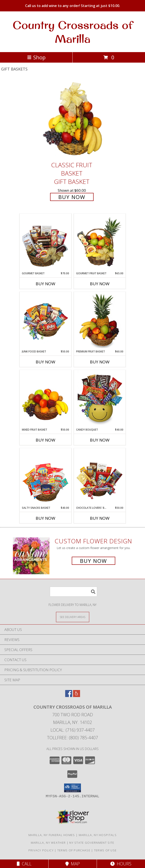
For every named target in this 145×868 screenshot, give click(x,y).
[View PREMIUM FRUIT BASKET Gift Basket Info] (100, 321)
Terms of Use (105, 850)
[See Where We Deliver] (73, 617)
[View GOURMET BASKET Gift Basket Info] (45, 243)
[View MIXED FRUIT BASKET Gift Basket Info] (45, 399)
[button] (72, 788)
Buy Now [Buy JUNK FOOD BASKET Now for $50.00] (45, 362)
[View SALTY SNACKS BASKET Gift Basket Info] (45, 477)
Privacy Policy (41, 850)
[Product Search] (73, 592)
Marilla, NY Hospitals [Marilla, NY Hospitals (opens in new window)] (98, 835)
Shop (36, 57)
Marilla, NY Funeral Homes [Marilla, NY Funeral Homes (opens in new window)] (52, 835)
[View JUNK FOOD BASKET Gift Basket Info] (45, 321)
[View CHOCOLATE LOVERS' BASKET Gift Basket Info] (100, 477)
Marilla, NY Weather (48, 843)
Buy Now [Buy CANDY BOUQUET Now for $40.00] (100, 440)
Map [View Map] (73, 864)
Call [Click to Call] (24, 864)
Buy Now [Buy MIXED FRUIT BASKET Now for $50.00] (45, 440)
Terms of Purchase (74, 850)
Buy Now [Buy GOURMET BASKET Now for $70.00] (45, 284)
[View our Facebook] (69, 696)
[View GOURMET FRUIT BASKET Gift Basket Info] (100, 243)
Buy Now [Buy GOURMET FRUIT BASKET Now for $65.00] (100, 284)
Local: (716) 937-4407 (73, 730)
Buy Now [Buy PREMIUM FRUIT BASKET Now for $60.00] (100, 362)
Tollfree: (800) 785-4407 (72, 738)
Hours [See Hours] (121, 864)
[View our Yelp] (77, 696)
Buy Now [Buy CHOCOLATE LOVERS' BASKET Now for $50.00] (100, 518)
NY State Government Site (92, 843)
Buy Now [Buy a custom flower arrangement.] (93, 561)
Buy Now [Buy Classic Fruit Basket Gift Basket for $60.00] (72, 197)
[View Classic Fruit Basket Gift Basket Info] (73, 119)
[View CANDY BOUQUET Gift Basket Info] (100, 399)
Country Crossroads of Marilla (73, 32)
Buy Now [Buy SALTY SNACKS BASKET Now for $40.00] (45, 518)
